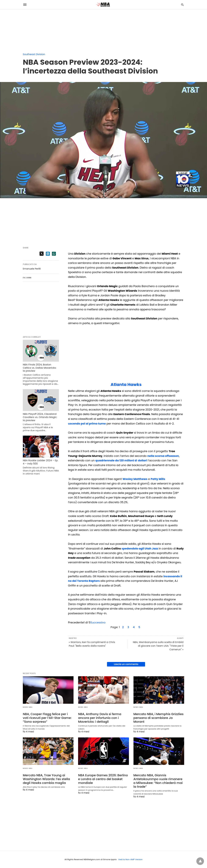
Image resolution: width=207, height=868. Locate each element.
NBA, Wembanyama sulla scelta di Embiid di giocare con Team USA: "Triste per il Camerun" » (158, 646)
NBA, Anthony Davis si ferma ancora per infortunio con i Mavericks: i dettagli (100, 718)
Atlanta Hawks (126, 385)
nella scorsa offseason (163, 456)
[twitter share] (42, 254)
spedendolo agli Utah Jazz (140, 548)
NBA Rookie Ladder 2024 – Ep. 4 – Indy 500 (40, 462)
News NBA (28, 707)
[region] (23, 28)
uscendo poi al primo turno (87, 424)
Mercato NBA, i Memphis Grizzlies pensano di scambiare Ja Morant (159, 718)
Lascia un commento (126, 664)
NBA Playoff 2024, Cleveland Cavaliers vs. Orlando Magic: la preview (40, 417)
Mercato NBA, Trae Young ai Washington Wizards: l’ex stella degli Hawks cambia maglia (46, 779)
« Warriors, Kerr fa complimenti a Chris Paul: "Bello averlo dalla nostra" (92, 644)
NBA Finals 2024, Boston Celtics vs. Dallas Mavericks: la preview (40, 368)
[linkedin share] (48, 254)
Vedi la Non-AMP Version (130, 859)
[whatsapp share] (54, 254)
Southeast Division (34, 54)
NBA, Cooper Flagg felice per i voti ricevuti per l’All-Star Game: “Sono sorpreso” (47, 718)
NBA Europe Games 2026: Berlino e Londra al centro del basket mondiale (103, 779)
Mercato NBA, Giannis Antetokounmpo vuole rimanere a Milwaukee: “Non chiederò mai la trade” (158, 781)
